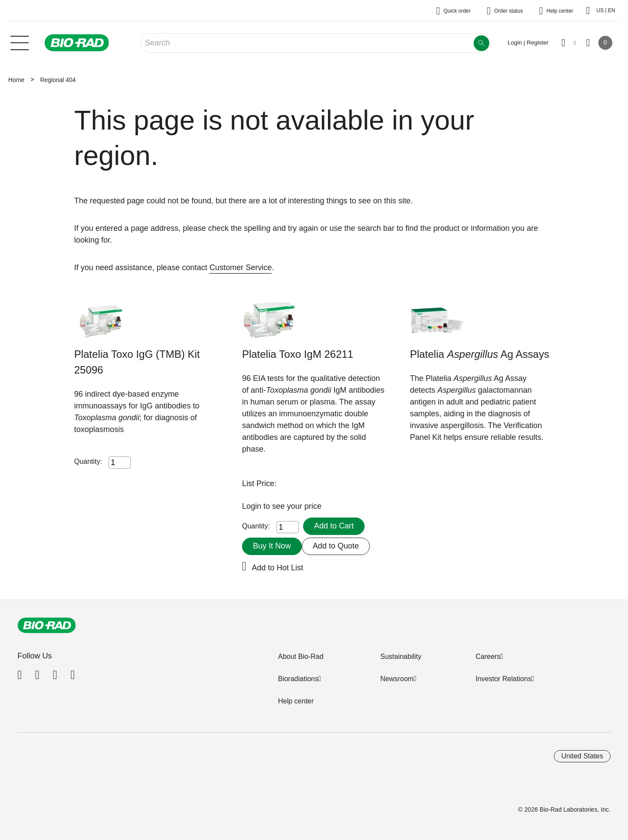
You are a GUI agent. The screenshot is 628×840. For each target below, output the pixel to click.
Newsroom (397, 679)
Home (16, 80)
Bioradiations (298, 679)
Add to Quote (336, 546)
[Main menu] (20, 42)
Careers (488, 657)
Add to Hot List (277, 568)
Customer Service (241, 267)
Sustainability (401, 657)
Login (253, 506)
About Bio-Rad (300, 657)
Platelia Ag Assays (480, 354)
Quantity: (88, 461)
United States (582, 756)
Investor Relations (503, 679)
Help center (296, 701)
